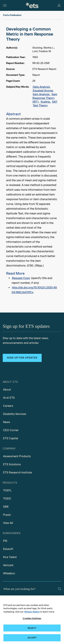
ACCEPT (32, 638)
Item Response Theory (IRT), (45, 98)
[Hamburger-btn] (5, 5)
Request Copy (21, 278)
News (7, 422)
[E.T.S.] (32, 5)
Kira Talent (10, 557)
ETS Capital (11, 438)
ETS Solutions (12, 464)
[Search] (59, 589)
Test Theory (40, 106)
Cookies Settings (32, 618)
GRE (6, 507)
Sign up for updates (22, 358)
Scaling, (46, 102)
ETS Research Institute (17, 473)
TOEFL (7, 490)
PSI (5, 541)
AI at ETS (9, 398)
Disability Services (15, 414)
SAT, (55, 102)
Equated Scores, (43, 91)
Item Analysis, (42, 94)
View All (8, 523)
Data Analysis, (42, 87)
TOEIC (7, 499)
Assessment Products (17, 456)
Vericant (8, 565)
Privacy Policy (32, 612)
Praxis (7, 515)
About (7, 390)
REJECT (32, 628)
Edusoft (8, 549)
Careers (8, 406)
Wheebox (9, 573)
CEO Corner (11, 430)
